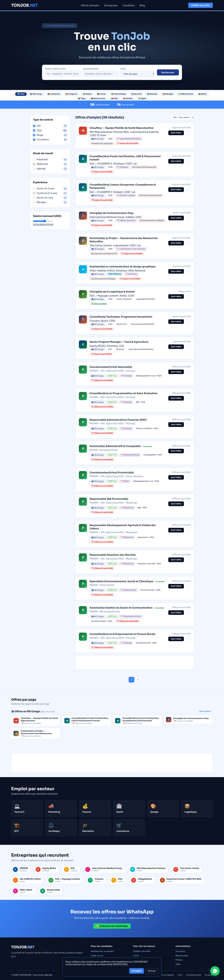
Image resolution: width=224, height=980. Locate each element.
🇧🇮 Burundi (136, 94)
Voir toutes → (206, 711)
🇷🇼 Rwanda (152, 94)
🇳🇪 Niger (142, 99)
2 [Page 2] (138, 680)
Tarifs (136, 956)
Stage (38, 135)
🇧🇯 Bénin (203, 94)
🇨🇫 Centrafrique (118, 94)
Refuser (152, 971)
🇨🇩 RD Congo (36, 94)
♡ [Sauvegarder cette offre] (188, 133)
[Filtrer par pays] (138, 74)
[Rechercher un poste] (63, 74)
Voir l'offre (176, 297)
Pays (123, 69)
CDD (37, 131)
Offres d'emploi (90, 5)
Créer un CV (97, 956)
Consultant (41, 140)
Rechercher (168, 72)
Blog (142, 5)
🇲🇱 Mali (114, 99)
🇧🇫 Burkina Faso (98, 99)
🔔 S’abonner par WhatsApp (112, 926)
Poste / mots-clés (55, 69)
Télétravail (40, 164)
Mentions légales (166, 975)
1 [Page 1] (131, 680)
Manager (40, 202)
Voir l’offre (176, 133)
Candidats (129, 5)
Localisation (91, 69)
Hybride (39, 169)
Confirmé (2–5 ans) (45, 193)
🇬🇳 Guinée (128, 99)
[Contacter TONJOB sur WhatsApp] (215, 971)
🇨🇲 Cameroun (54, 94)
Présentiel (40, 160)
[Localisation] (101, 74)
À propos (180, 951)
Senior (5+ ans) (43, 198)
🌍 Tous (21, 94)
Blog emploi (182, 956)
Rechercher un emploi (102, 951)
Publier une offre (201, 5)
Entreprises (111, 5)
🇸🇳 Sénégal (168, 94)
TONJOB (24, 5)
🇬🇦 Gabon (87, 94)
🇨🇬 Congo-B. (71, 94)
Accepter (137, 971)
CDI (37, 126)
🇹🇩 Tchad (101, 94)
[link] (135, 136)
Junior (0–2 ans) (44, 189)
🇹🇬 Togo (82, 99)
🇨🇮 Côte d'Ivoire (186, 94)
